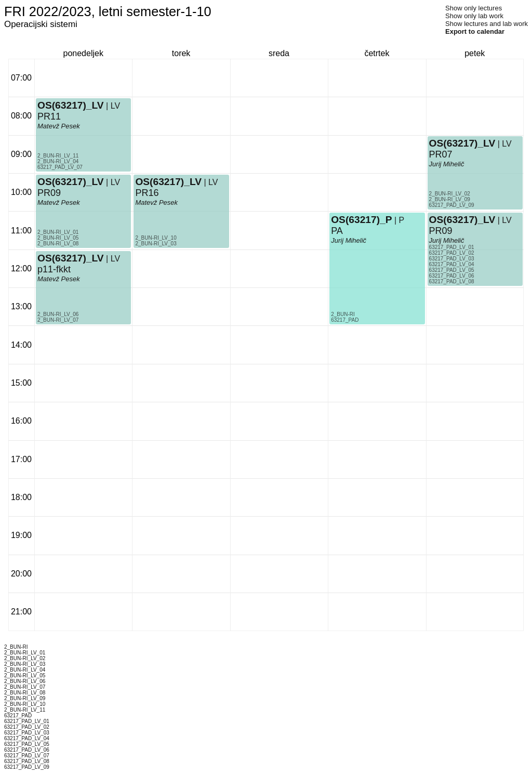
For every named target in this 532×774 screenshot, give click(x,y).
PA (337, 231)
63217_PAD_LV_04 (452, 264)
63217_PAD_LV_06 (452, 276)
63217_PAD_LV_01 (452, 247)
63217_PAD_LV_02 (452, 253)
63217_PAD (345, 320)
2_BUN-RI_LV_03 (156, 244)
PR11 (49, 116)
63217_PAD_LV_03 (452, 259)
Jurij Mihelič (349, 240)
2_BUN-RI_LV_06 (58, 314)
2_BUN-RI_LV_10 (156, 238)
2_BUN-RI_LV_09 (450, 199)
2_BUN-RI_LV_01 (58, 232)
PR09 (49, 193)
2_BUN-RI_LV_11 (58, 156)
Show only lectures (474, 8)
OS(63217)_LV (71, 258)
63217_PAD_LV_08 (452, 281)
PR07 (441, 154)
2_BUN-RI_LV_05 (58, 238)
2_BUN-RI (343, 314)
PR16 (147, 193)
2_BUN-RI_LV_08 (58, 244)
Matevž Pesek (59, 279)
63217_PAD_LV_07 (60, 167)
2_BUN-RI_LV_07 (58, 320)
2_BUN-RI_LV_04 (58, 161)
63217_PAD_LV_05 (452, 270)
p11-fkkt (54, 269)
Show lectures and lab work (487, 24)
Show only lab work (474, 16)
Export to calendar (475, 31)
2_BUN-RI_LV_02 (450, 194)
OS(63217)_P (361, 220)
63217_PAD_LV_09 (452, 205)
